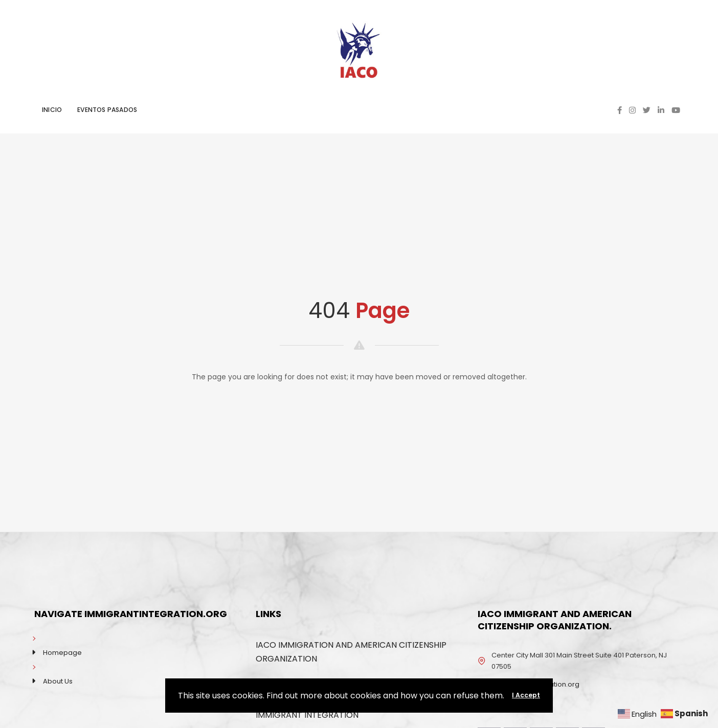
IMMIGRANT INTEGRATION (307, 715)
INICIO (52, 110)
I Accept (526, 695)
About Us (58, 681)
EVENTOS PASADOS (107, 110)
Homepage (62, 653)
